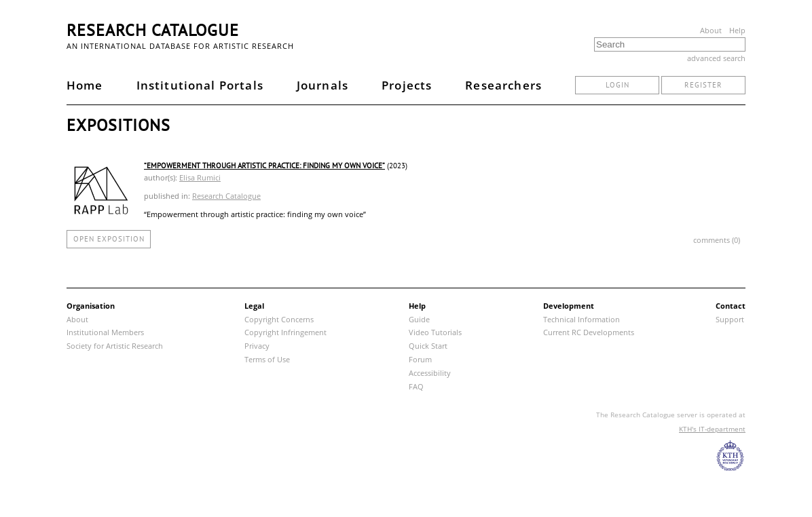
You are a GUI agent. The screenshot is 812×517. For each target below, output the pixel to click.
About (711, 30)
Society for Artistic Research (115, 346)
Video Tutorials (435, 332)
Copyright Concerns (279, 319)
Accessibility (430, 373)
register (703, 85)
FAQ (416, 386)
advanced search (716, 58)
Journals (322, 85)
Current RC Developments (589, 332)
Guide (419, 319)
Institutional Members (105, 332)
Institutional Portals (200, 85)
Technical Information (582, 319)
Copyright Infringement (285, 332)
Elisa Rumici (200, 177)
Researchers (503, 85)
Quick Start (428, 346)
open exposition (109, 239)
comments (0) (717, 240)
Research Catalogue (153, 30)
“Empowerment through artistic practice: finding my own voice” (264, 166)
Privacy (257, 346)
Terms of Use (267, 359)
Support (730, 319)
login (617, 85)
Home (85, 85)
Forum (420, 359)
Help (737, 30)
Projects (407, 85)
